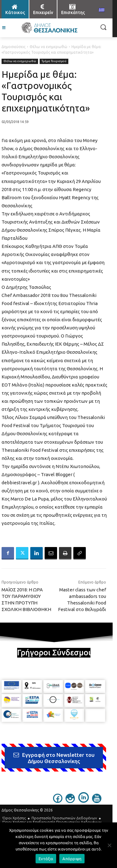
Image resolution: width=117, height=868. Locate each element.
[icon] (58, 801)
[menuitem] (102, 10)
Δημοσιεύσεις (14, 47)
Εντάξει (46, 859)
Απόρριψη (72, 859)
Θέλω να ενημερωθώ (49, 47)
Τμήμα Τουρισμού (54, 61)
